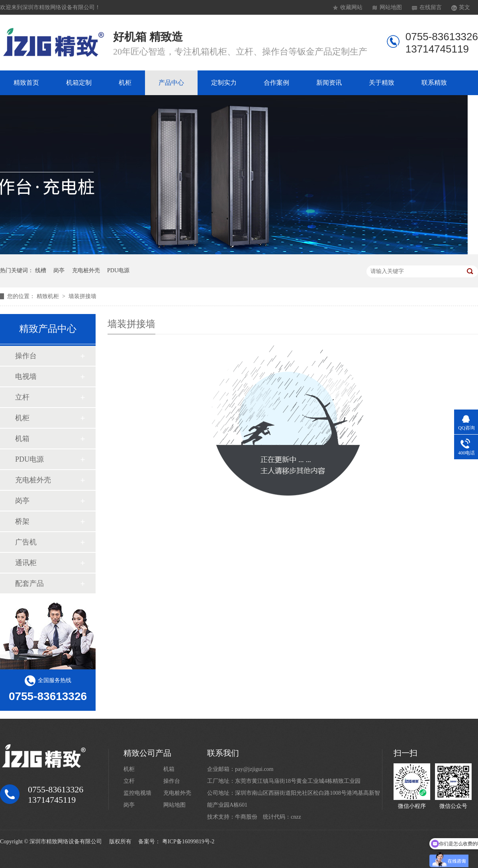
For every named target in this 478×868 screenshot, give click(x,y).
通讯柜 (26, 563)
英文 (464, 7)
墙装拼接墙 (82, 296)
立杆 (22, 397)
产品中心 (171, 83)
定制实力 (224, 83)
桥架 (22, 521)
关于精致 (382, 83)
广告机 (26, 542)
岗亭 (59, 270)
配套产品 (29, 583)
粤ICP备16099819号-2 (188, 842)
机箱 (22, 439)
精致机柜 (49, 296)
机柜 (125, 83)
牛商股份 (246, 817)
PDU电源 (118, 270)
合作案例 (276, 83)
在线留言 (431, 7)
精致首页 (26, 83)
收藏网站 (351, 7)
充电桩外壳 (86, 270)
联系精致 (434, 83)
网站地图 (391, 7)
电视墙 (26, 376)
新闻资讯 (329, 83)
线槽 (41, 270)
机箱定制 (79, 83)
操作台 (26, 356)
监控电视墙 (137, 793)
